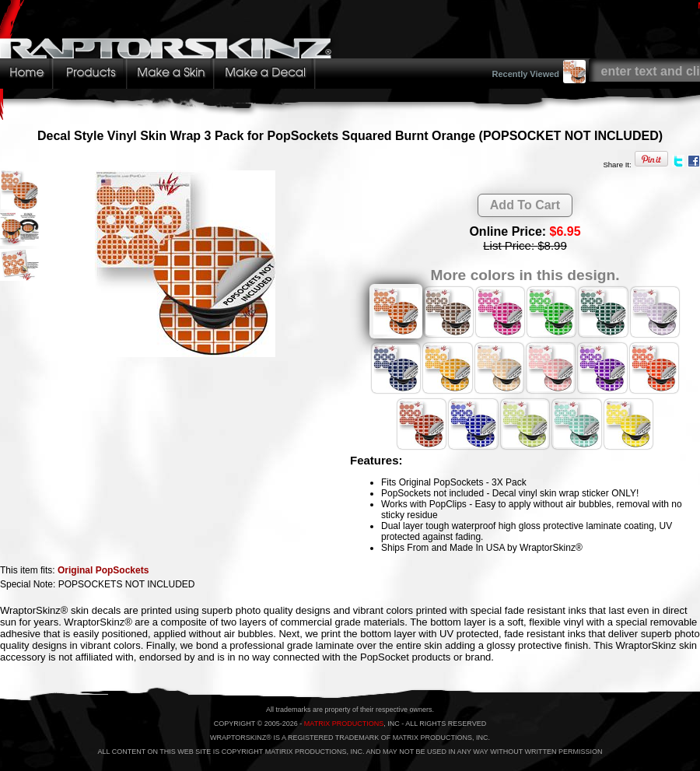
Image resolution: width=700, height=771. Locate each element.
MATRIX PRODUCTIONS (344, 724)
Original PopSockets (103, 570)
